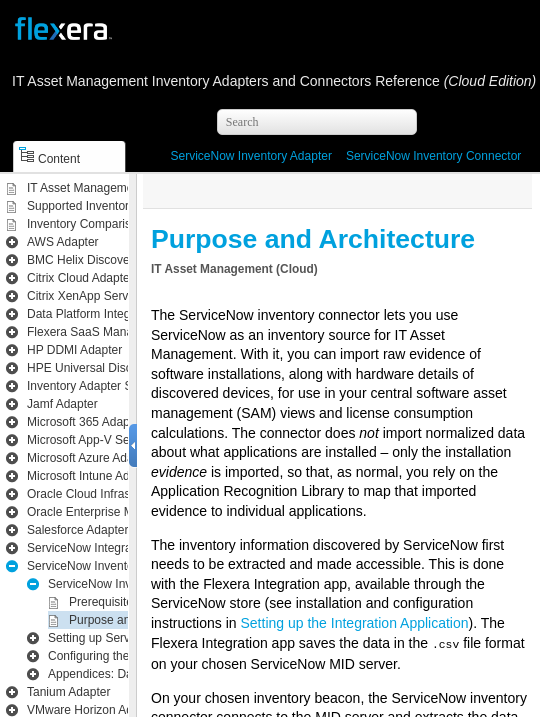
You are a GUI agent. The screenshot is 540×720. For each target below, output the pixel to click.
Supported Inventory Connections (116, 206)
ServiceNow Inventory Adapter (250, 156)
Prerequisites (104, 602)
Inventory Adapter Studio (92, 386)
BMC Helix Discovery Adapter (105, 260)
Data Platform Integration (93, 314)
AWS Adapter (63, 242)
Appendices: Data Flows (112, 674)
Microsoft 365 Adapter (85, 422)
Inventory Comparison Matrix (103, 224)
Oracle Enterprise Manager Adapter (121, 512)
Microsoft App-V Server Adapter (111, 440)
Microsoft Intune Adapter (92, 476)
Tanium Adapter (68, 692)
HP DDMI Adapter (74, 350)
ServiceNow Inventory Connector (433, 156)
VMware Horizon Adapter (93, 710)
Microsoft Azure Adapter (90, 458)
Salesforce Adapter (77, 530)
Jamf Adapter (62, 404)
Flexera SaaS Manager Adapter (111, 332)
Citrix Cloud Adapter (80, 278)
